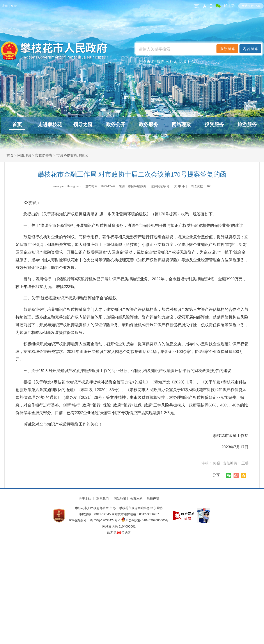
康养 (161, 62)
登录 (14, 6)
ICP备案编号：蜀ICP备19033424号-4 (95, 520)
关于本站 (85, 499)
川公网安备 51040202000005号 (145, 520)
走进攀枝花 (50, 124)
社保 (191, 62)
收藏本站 (136, 499)
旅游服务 (247, 124)
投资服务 (214, 124)
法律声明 (153, 499)
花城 (182, 62)
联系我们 (103, 499)
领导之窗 (83, 124)
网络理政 (181, 124)
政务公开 (116, 124)
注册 (5, 6)
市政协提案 (44, 155)
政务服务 (149, 124)
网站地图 (120, 499)
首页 (17, 124)
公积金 (172, 62)
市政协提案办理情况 (72, 155)
